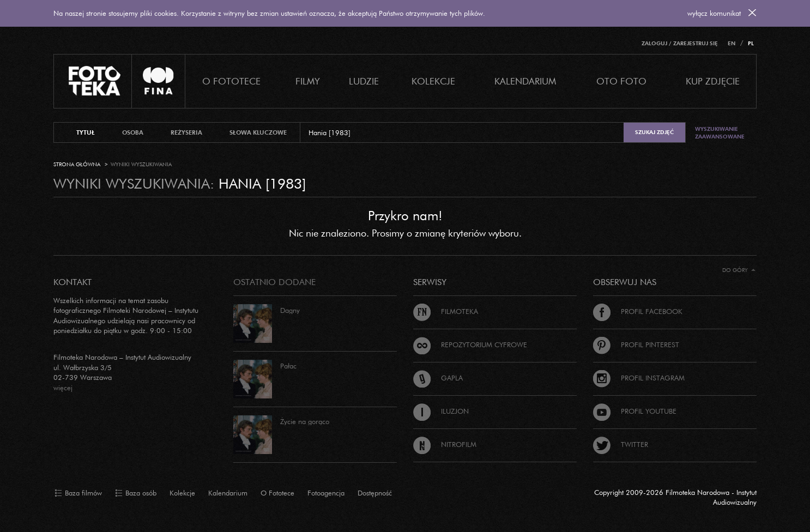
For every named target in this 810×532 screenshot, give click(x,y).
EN (732, 43)
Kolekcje (433, 81)
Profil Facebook (638, 311)
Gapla (438, 378)
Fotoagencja (326, 493)
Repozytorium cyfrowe (470, 344)
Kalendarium (525, 81)
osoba (133, 132)
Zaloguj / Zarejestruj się (680, 43)
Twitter (621, 444)
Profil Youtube (635, 411)
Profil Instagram (639, 378)
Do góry (739, 270)
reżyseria (186, 132)
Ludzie (364, 81)
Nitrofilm (445, 444)
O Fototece (231, 81)
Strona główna (77, 164)
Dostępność (375, 493)
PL (751, 43)
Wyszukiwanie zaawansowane (720, 133)
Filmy (308, 81)
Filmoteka (446, 311)
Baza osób (136, 493)
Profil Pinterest (636, 344)
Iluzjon (441, 411)
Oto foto (621, 81)
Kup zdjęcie (713, 81)
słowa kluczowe (258, 132)
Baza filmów (78, 493)
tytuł (86, 132)
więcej (63, 388)
